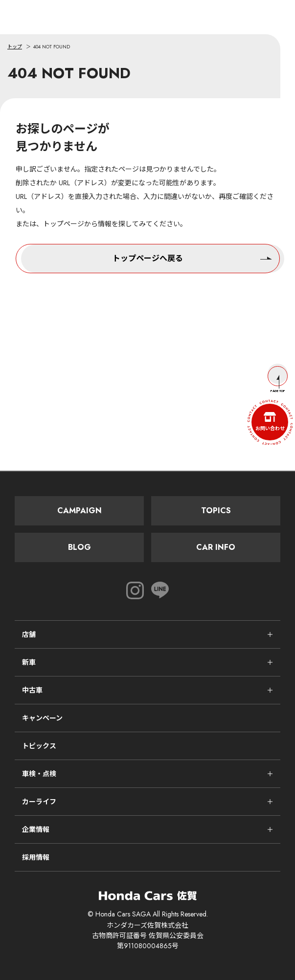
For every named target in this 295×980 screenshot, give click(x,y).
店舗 (29, 634)
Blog (79, 547)
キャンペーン (42, 718)
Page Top (278, 380)
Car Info (216, 547)
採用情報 (36, 857)
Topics (216, 511)
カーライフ (39, 802)
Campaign (79, 511)
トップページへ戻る (192, 258)
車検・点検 (39, 774)
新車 (29, 662)
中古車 (32, 690)
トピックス (39, 746)
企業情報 (36, 829)
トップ (15, 47)
